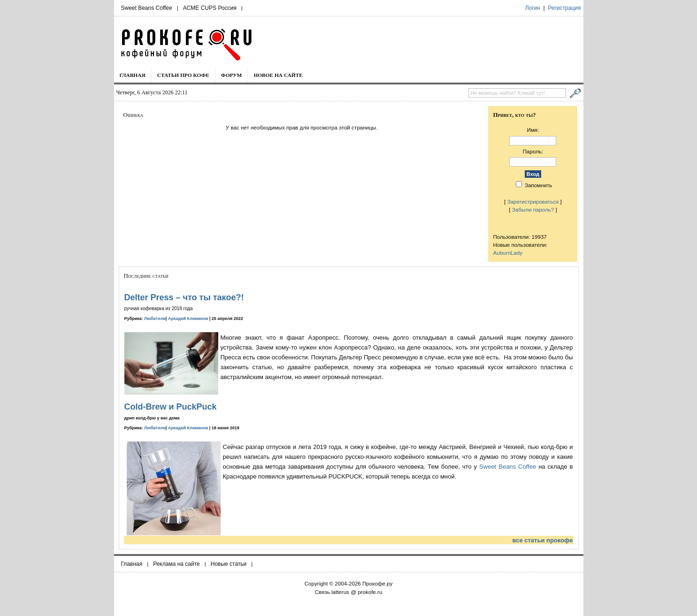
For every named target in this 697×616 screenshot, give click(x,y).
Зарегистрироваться (533, 202)
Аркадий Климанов (188, 319)
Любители (155, 319)
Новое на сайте (278, 75)
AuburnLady (508, 253)
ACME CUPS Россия (210, 8)
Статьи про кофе (183, 75)
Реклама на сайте (176, 564)
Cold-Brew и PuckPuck (171, 407)
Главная (133, 75)
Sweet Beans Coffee (147, 8)
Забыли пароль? (533, 209)
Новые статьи (229, 564)
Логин (533, 8)
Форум (232, 75)
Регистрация (564, 8)
